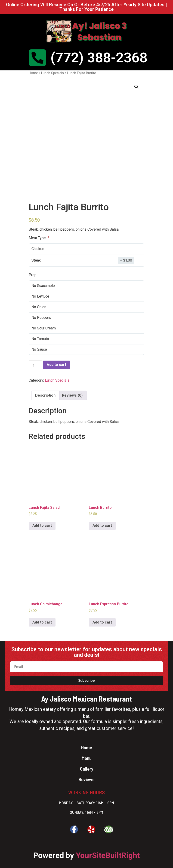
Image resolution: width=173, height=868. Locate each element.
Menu (87, 758)
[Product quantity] (35, 365)
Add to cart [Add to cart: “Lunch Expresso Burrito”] (102, 622)
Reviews (87, 779)
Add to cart (56, 365)
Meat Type (38, 238)
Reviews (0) (72, 395)
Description (45, 395)
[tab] (45, 395)
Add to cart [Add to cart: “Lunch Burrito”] (102, 526)
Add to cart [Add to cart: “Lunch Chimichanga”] (42, 622)
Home (33, 73)
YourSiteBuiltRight (108, 855)
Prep (33, 275)
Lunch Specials (53, 73)
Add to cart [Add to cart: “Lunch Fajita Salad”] (42, 526)
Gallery (87, 769)
